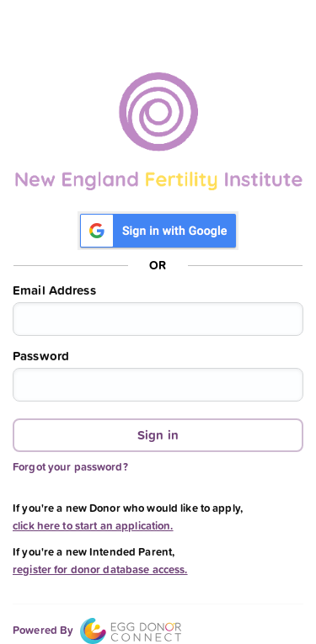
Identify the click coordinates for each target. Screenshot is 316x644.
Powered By (97, 630)
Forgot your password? (70, 467)
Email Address (54, 290)
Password (41, 356)
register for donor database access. (100, 569)
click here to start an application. (93, 526)
